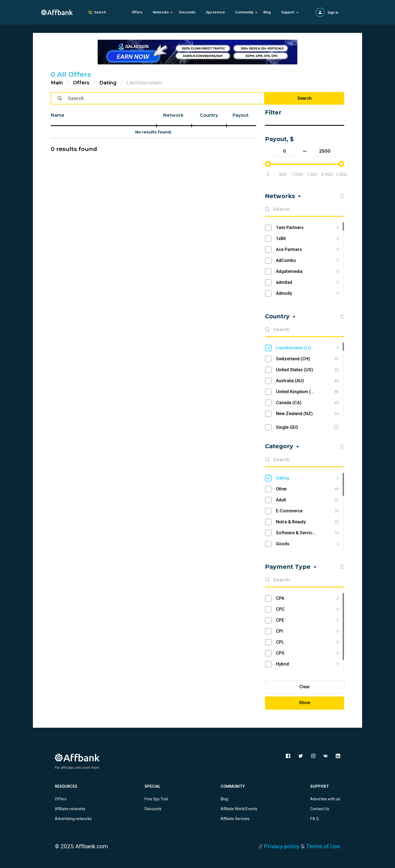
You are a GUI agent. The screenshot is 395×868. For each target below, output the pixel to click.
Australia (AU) (307, 381)
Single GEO (287, 427)
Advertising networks (73, 819)
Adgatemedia (307, 272)
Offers (137, 12)
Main (57, 83)
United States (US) (307, 370)
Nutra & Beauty (307, 522)
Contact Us (320, 809)
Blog (267, 12)
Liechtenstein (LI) (307, 348)
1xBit (307, 239)
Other (307, 489)
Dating (108, 83)
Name (58, 115)
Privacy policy (282, 846)
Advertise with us (325, 799)
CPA (307, 598)
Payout (241, 115)
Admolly (307, 293)
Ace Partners (307, 250)
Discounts (187, 12)
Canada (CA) (307, 403)
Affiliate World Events (239, 809)
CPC (307, 609)
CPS (307, 653)
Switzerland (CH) (307, 359)
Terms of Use (323, 846)
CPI (307, 631)
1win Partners (307, 228)
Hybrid (307, 664)
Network (173, 115)
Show (305, 703)
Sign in (333, 12)
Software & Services (307, 533)
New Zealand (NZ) (307, 414)
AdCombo (307, 261)
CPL (307, 642)
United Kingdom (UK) (307, 392)
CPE (307, 620)
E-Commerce (307, 511)
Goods (307, 544)
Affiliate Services (235, 819)
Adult (307, 500)
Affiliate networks (70, 809)
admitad (307, 282)
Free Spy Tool (156, 799)
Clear (305, 687)
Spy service (215, 12)
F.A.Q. (315, 819)
